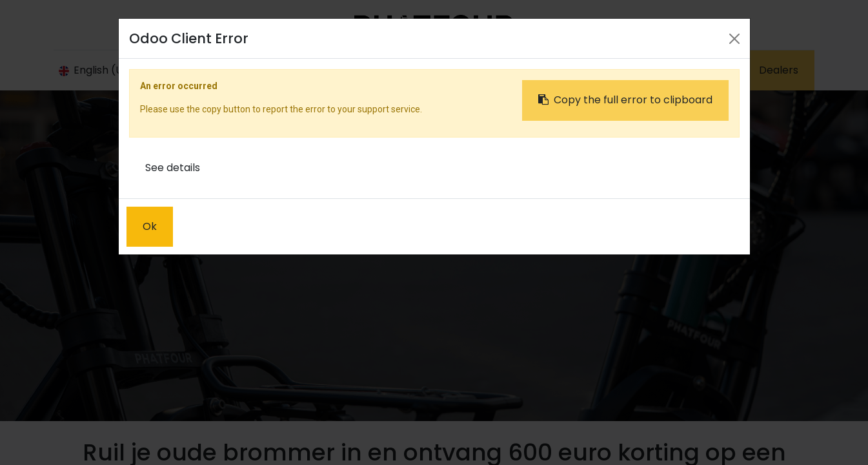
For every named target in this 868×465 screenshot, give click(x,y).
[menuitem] (307, 69)
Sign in (631, 69)
